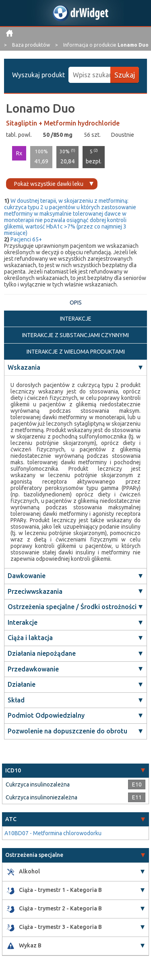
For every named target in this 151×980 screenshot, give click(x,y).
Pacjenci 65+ (26, 239)
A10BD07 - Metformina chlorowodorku (53, 833)
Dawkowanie (27, 576)
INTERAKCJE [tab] (76, 319)
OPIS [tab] (76, 303)
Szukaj (125, 75)
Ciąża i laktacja (30, 638)
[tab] (75, 771)
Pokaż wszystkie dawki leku (49, 184)
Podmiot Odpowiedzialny (46, 715)
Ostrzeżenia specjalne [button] (34, 855)
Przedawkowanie (33, 669)
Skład (16, 700)
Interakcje (23, 622)
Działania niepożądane (42, 653)
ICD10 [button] (13, 770)
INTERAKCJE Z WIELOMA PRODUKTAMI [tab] (76, 352)
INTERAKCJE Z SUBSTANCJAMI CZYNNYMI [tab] (75, 335)
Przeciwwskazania (35, 591)
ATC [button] (11, 819)
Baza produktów (32, 45)
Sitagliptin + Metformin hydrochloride (63, 123)
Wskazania (24, 367)
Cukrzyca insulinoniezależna (41, 797)
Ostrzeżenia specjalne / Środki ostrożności (72, 607)
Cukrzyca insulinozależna (38, 784)
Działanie (22, 684)
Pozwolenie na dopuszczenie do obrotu (67, 731)
